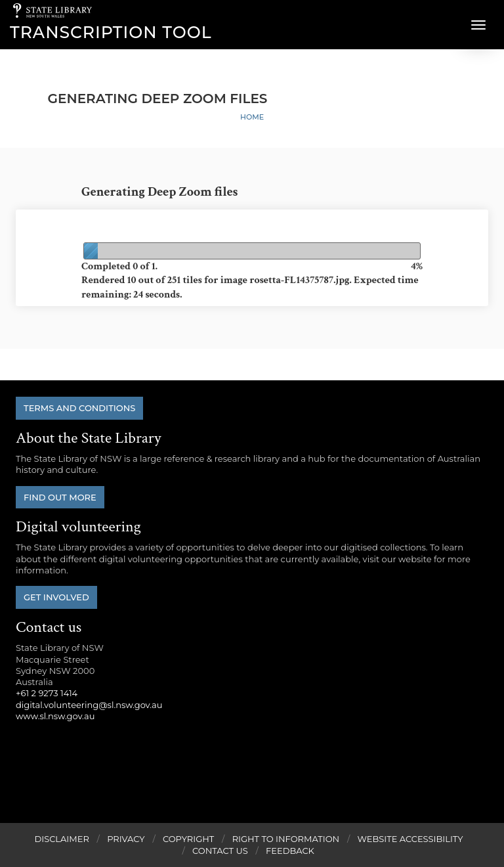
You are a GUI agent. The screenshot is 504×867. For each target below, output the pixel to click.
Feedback (290, 851)
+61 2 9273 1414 (47, 693)
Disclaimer (61, 839)
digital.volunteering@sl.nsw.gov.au (89, 705)
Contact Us (220, 851)
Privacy (126, 839)
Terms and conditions (79, 408)
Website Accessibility (410, 839)
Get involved (56, 597)
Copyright (188, 839)
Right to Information (286, 839)
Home (252, 117)
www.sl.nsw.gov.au (55, 716)
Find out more (60, 497)
